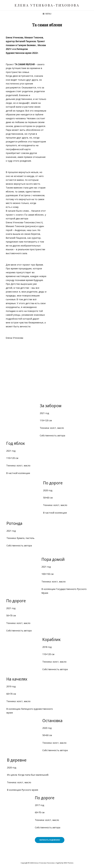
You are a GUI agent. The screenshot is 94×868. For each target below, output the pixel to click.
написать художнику (50, 840)
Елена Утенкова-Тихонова (47, 5)
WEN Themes (69, 863)
